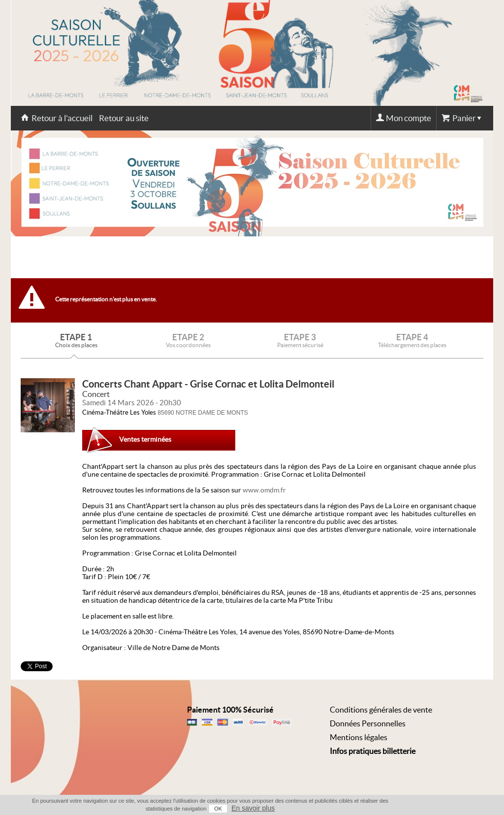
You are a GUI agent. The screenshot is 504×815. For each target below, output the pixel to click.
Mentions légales (359, 737)
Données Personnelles (368, 723)
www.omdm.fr (264, 490)
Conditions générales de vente (381, 710)
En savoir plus (253, 808)
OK (218, 809)
